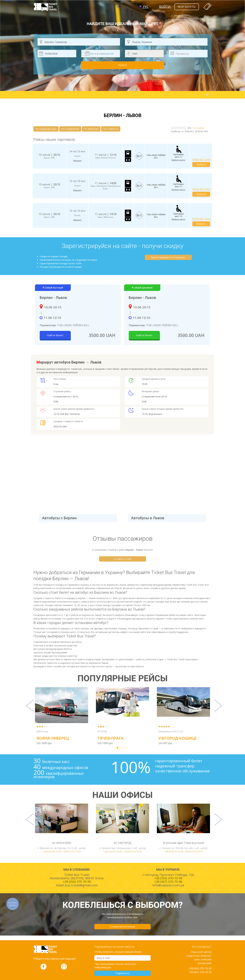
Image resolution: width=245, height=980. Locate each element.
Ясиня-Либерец (53, 738)
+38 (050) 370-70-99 (200, 968)
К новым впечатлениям (122, 927)
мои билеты (187, 7)
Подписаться (123, 973)
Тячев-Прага (111, 738)
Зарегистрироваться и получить (168, 257)
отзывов (198, 128)
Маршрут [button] (77, 161)
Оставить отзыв (122, 559)
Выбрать (201, 164)
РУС (144, 7)
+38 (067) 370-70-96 (200, 972)
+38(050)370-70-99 (52, 851)
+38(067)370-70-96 (72, 851)
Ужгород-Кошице (178, 738)
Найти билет (55, 335)
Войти (165, 6)
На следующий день (46, 129)
